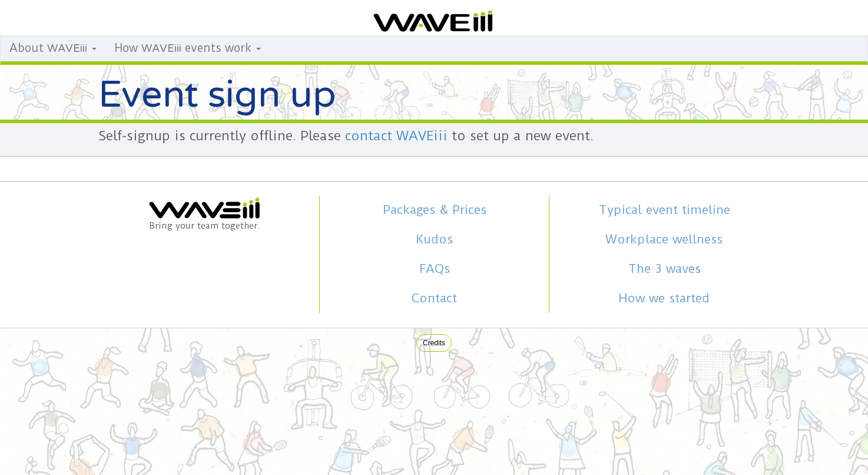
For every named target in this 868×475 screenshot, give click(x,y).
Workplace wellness (664, 239)
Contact (434, 298)
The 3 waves (664, 269)
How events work (188, 48)
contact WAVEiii (396, 136)
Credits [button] (434, 343)
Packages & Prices (435, 210)
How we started (664, 298)
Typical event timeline (664, 210)
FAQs (435, 269)
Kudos (434, 239)
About (53, 48)
